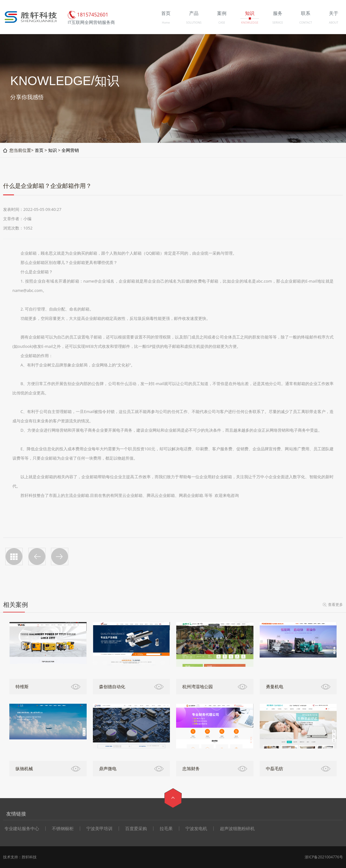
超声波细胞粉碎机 (237, 829)
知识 (52, 150)
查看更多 (335, 604)
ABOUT (334, 23)
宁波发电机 (196, 829)
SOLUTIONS (194, 23)
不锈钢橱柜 (63, 829)
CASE (222, 23)
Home (166, 23)
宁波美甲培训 (99, 829)
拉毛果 (166, 829)
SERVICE (278, 23)
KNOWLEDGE (250, 23)
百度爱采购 (136, 829)
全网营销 (70, 150)
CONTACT (306, 23)
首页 (39, 150)
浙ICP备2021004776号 (324, 857)
